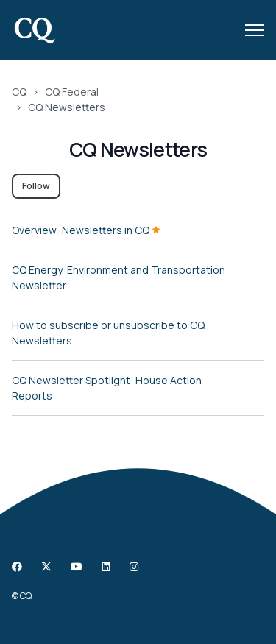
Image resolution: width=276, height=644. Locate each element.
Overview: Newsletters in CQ (86, 230)
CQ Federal (72, 92)
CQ (19, 92)
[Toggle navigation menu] (255, 30)
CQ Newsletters (67, 107)
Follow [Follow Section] (36, 186)
